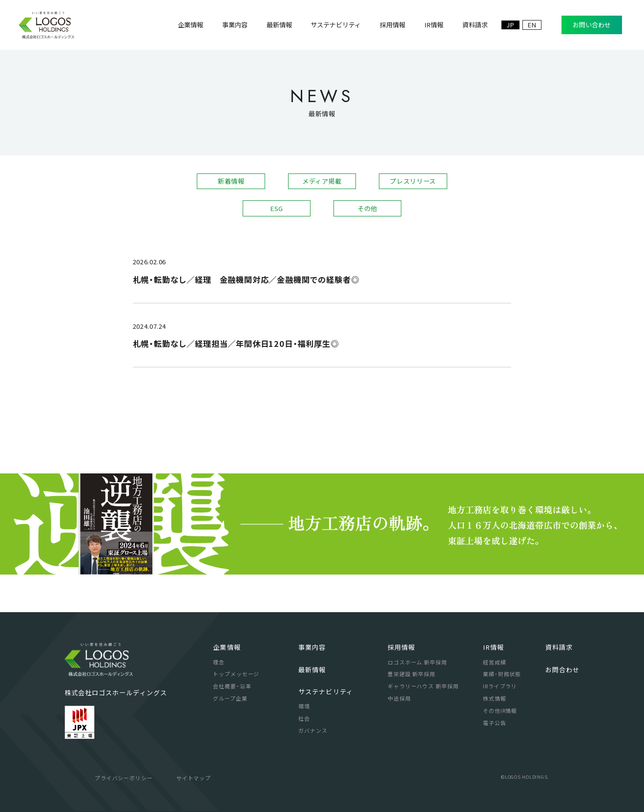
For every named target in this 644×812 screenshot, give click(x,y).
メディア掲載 (322, 181)
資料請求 (559, 647)
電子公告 (494, 723)
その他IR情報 (500, 710)
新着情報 (231, 181)
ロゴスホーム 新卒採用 (417, 662)
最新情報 (312, 670)
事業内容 (312, 647)
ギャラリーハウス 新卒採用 (423, 686)
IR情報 (493, 647)
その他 (367, 208)
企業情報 (227, 647)
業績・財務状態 (502, 674)
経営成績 (494, 662)
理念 (219, 662)
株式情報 (494, 698)
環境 (304, 706)
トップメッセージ (236, 674)
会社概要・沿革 (232, 686)
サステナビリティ (325, 692)
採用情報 (401, 647)
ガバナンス (313, 730)
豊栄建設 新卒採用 (412, 674)
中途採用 (399, 698)
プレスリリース (413, 181)
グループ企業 (230, 698)
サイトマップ (194, 778)
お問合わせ (562, 670)
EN (532, 25)
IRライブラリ (500, 686)
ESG (277, 208)
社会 (304, 718)
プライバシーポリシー (124, 778)
